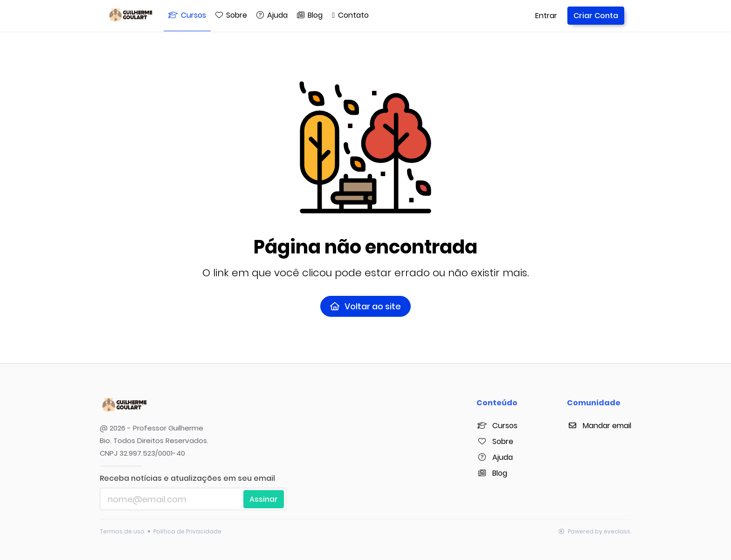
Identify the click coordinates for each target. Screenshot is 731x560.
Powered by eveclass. (595, 531)
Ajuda (495, 457)
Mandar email (599, 426)
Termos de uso (122, 531)
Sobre (495, 441)
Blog (492, 473)
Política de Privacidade (187, 531)
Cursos (497, 426)
